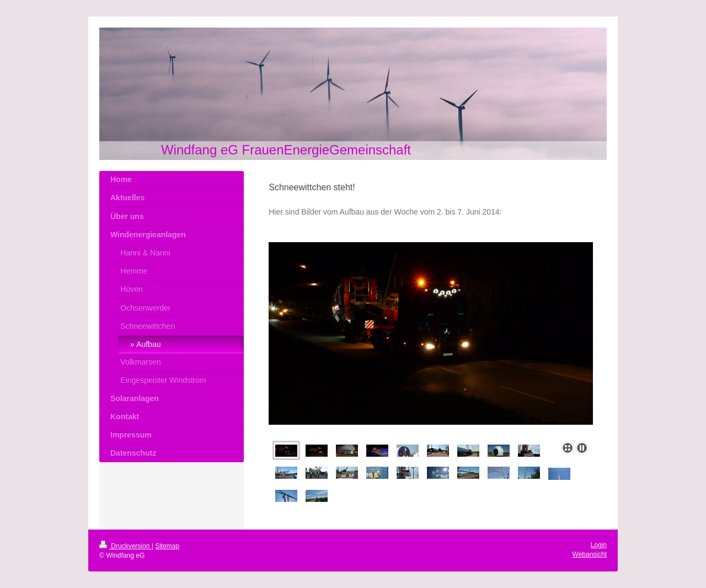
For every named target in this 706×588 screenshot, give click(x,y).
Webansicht (590, 554)
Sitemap (167, 546)
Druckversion (125, 546)
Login (599, 545)
